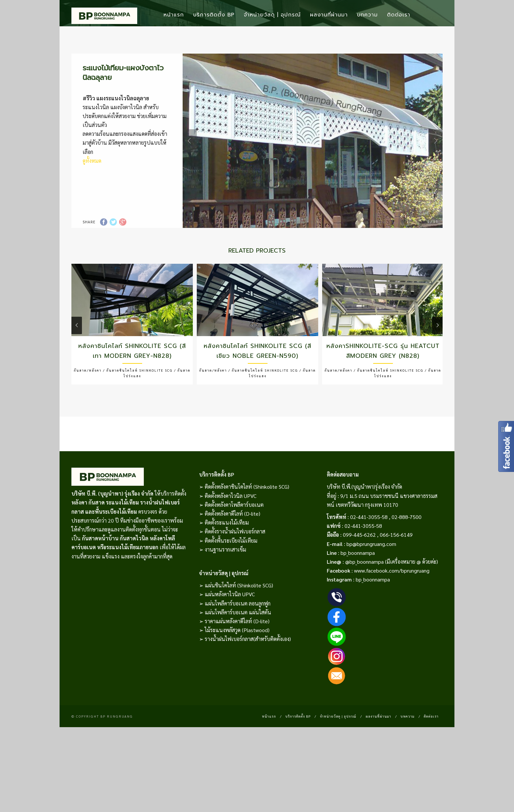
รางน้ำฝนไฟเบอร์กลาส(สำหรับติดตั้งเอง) (248, 661)
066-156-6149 (396, 557)
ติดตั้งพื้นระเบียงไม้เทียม (231, 563)
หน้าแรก (174, 15)
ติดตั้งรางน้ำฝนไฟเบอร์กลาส (235, 554)
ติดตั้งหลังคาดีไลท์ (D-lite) (232, 536)
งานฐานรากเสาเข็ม (225, 572)
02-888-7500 (407, 539)
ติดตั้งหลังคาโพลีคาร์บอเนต (234, 527)
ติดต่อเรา (399, 15)
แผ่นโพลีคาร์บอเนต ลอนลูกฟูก (238, 626)
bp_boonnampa (358, 575)
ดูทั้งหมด (92, 183)
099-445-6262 (359, 557)
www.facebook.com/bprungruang (392, 593)
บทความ (367, 15)
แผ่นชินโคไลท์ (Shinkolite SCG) (239, 608)
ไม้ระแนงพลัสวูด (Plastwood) (237, 652)
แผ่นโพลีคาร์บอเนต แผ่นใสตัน (238, 635)
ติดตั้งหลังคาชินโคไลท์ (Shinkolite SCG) (247, 509)
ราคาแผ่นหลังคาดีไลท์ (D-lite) (237, 643)
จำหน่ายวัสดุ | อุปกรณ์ (272, 15)
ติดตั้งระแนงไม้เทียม (227, 545)
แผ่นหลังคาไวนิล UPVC (230, 616)
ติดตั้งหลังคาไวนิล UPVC (231, 518)
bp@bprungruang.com (371, 566)
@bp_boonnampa (364, 584)
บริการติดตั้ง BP (214, 15)
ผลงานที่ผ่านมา (329, 15)
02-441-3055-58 (369, 539)
